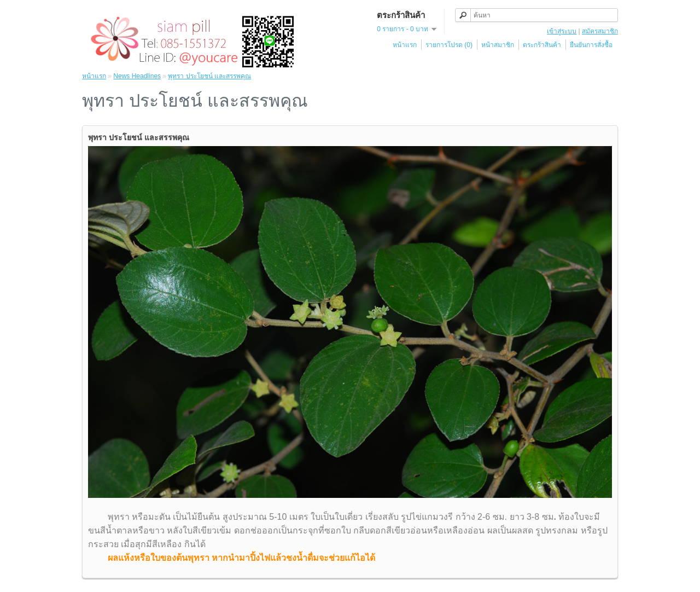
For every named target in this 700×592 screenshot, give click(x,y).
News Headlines (137, 76)
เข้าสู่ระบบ (562, 31)
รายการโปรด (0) (449, 45)
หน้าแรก (405, 45)
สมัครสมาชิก (600, 31)
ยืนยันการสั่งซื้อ (591, 45)
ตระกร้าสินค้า (542, 45)
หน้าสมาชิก (498, 45)
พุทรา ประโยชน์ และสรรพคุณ (209, 76)
